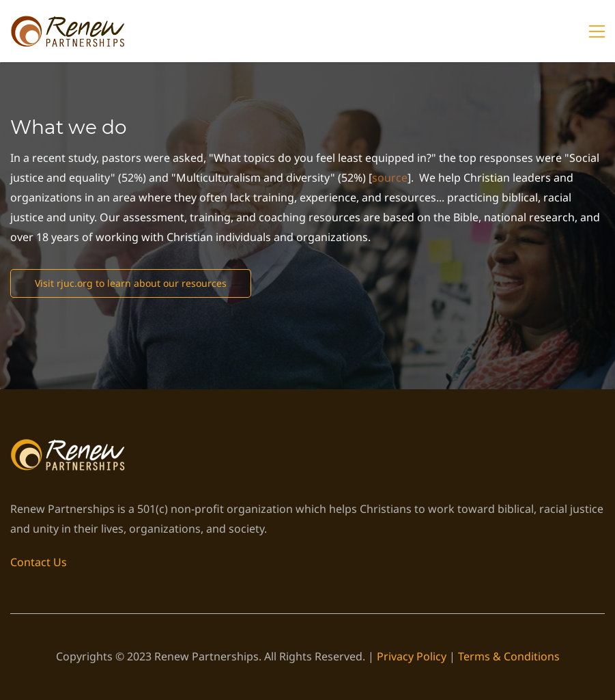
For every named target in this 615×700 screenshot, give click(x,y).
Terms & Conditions (509, 656)
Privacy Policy (412, 656)
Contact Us (39, 562)
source (390, 178)
